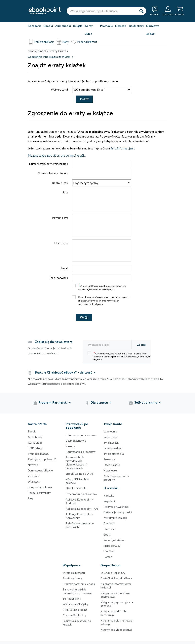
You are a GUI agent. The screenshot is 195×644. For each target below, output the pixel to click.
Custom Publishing (74, 615)
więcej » (109, 289)
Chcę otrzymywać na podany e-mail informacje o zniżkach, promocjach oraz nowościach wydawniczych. (101, 301)
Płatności (109, 529)
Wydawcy (34, 482)
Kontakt (109, 495)
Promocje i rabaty (39, 454)
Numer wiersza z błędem (53, 173)
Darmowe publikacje (40, 470)
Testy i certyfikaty (39, 493)
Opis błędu (61, 243)
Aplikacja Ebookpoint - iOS (82, 509)
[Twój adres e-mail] (108, 345)
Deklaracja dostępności (118, 512)
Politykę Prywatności (94, 289)
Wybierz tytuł (59, 89)
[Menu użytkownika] (168, 11)
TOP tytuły (35, 448)
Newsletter (111, 470)
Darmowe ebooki (153, 30)
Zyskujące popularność (42, 459)
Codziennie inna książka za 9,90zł (49, 57)
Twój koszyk (111, 443)
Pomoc (108, 557)
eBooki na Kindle (76, 488)
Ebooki (48, 26)
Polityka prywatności (116, 507)
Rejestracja (110, 437)
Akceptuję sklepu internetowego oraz (99, 287)
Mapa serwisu (112, 546)
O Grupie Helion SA (113, 573)
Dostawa (109, 523)
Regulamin (97, 286)
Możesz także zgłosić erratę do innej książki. (57, 155)
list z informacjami (122, 148)
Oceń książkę (112, 465)
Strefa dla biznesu (74, 573)
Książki (78, 26)
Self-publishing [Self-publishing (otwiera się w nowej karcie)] (146, 403)
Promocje (106, 26)
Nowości (121, 26)
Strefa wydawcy (73, 578)
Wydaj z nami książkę (75, 604)
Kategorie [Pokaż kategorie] (35, 26)
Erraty (107, 534)
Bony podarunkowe (40, 487)
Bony (66, 42)
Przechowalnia (112, 448)
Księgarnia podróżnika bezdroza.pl (114, 613)
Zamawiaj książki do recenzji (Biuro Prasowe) (78, 591)
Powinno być (60, 218)
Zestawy (33, 476)
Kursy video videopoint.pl (116, 630)
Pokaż (84, 99)
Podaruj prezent (87, 42)
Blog (31, 498)
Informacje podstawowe (81, 435)
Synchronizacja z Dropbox (81, 494)
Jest (65, 192)
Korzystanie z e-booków (81, 452)
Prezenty (109, 459)
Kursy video (89, 30)
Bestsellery (136, 26)
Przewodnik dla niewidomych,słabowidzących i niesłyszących (76, 463)
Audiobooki (63, 26)
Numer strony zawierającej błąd (49, 164)
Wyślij (84, 318)
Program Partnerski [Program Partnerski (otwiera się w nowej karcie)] (53, 403)
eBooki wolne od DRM (79, 474)
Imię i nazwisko (59, 278)
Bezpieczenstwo (76, 441)
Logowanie (110, 431)
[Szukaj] (141, 11)
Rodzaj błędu (60, 183)
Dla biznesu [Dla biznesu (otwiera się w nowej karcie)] (99, 403)
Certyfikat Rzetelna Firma (116, 578)
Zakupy (70, 446)
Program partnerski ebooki (79, 584)
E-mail (64, 268)
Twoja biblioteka (114, 454)
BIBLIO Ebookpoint (75, 610)
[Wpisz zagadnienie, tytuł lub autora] (101, 11)
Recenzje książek (114, 540)
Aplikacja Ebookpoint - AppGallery (79, 516)
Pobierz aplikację (44, 42)
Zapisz (141, 345)
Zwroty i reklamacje (116, 518)
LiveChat (109, 551)
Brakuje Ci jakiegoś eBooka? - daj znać (64, 373)
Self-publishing (72, 599)
